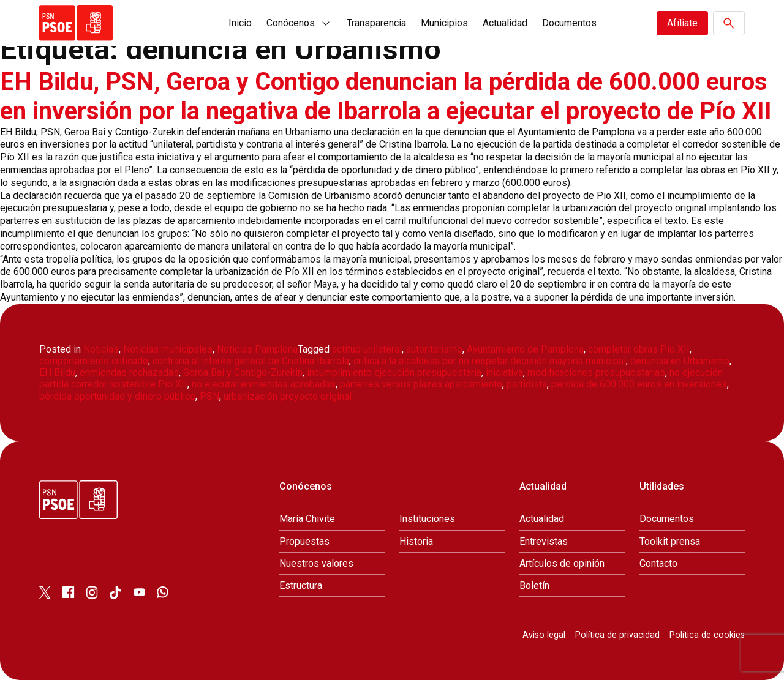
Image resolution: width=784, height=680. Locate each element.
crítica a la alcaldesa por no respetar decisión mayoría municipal (490, 361)
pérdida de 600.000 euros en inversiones (639, 384)
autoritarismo (434, 349)
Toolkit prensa (670, 541)
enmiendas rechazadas (129, 372)
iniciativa (504, 372)
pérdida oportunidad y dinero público (117, 396)
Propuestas (304, 541)
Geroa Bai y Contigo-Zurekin (243, 372)
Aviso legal (544, 635)
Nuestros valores (316, 563)
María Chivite (307, 519)
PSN (209, 396)
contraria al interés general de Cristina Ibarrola (251, 361)
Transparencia (376, 23)
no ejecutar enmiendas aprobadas (264, 384)
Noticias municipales (168, 349)
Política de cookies (707, 635)
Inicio (240, 23)
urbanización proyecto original (288, 396)
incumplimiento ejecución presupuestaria (394, 372)
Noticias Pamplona (257, 349)
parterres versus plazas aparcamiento (421, 384)
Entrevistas (544, 541)
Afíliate (682, 23)
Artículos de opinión (562, 563)
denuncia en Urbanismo (680, 361)
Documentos (569, 23)
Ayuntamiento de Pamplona (525, 349)
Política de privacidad (617, 635)
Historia (416, 541)
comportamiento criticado (94, 361)
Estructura (301, 585)
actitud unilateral (367, 349)
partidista (527, 384)
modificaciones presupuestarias (596, 372)
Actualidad (505, 23)
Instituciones (427, 519)
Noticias (101, 349)
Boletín (534, 585)
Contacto (658, 563)
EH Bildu (57, 372)
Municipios (444, 23)
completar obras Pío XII (639, 349)
